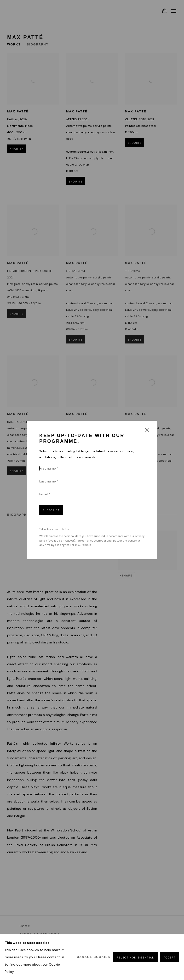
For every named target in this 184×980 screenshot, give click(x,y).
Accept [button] (170, 957)
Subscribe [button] (51, 510)
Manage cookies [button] (93, 957)
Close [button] (146, 432)
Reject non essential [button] (135, 957)
